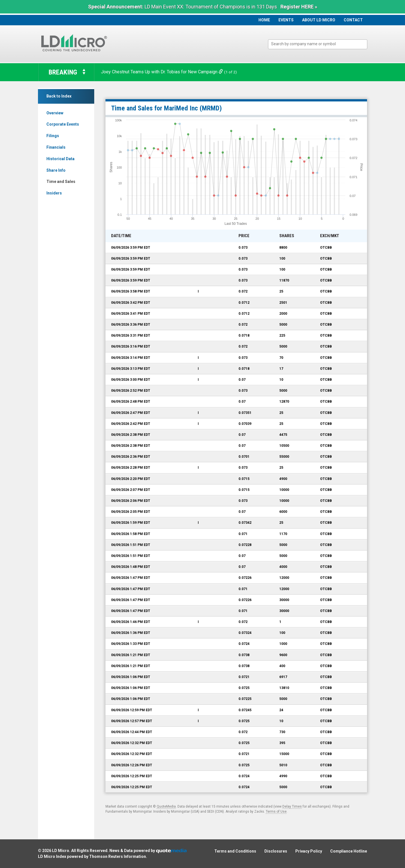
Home (264, 20)
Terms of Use (276, 812)
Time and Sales (61, 182)
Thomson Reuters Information (118, 856)
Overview (55, 113)
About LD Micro (319, 20)
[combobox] (318, 44)
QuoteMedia (166, 806)
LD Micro (61, 851)
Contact (353, 20)
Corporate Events (63, 124)
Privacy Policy (309, 851)
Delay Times (292, 806)
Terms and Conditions (235, 851)
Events (286, 20)
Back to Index (59, 96)
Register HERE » (299, 7)
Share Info (56, 170)
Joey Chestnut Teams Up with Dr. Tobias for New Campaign (163, 72)
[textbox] (320, 44)
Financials (56, 147)
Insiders (54, 193)
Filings (53, 136)
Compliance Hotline (349, 851)
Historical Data (60, 159)
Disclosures (276, 851)
